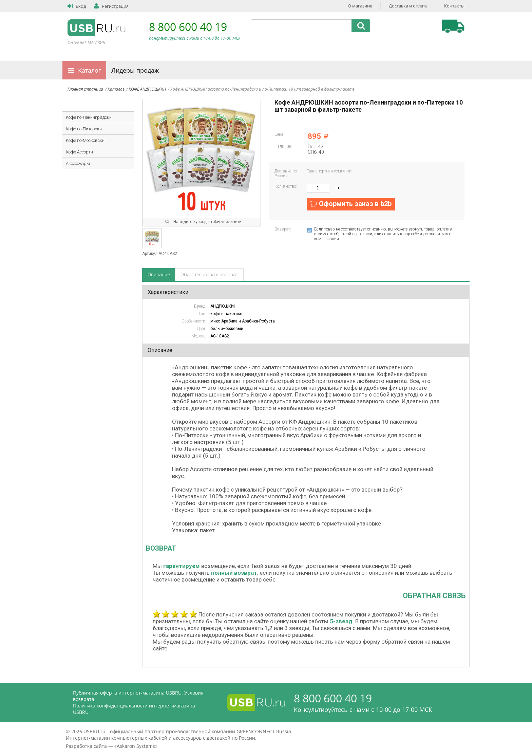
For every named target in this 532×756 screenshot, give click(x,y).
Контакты (454, 6)
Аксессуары (78, 163)
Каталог (90, 70)
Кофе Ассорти (79, 152)
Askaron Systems (136, 746)
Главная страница (86, 89)
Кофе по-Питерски (84, 129)
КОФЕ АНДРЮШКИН (148, 89)
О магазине (360, 6)
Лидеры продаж (135, 70)
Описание (159, 275)
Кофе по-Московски (85, 140)
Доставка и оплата (408, 6)
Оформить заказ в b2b (355, 204)
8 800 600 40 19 (188, 27)
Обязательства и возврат (209, 275)
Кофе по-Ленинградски (89, 117)
